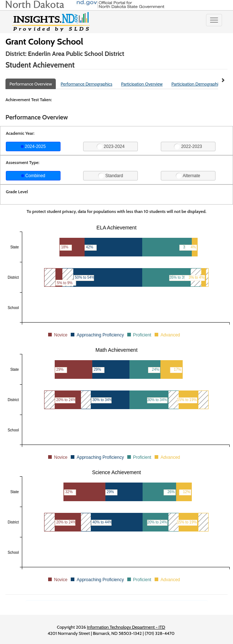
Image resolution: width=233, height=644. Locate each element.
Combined (33, 176)
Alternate (188, 176)
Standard (110, 176)
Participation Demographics (197, 84)
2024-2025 (33, 146)
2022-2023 (188, 146)
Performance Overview (31, 84)
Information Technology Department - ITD (126, 627)
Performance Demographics (86, 84)
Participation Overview (142, 84)
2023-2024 (111, 146)
